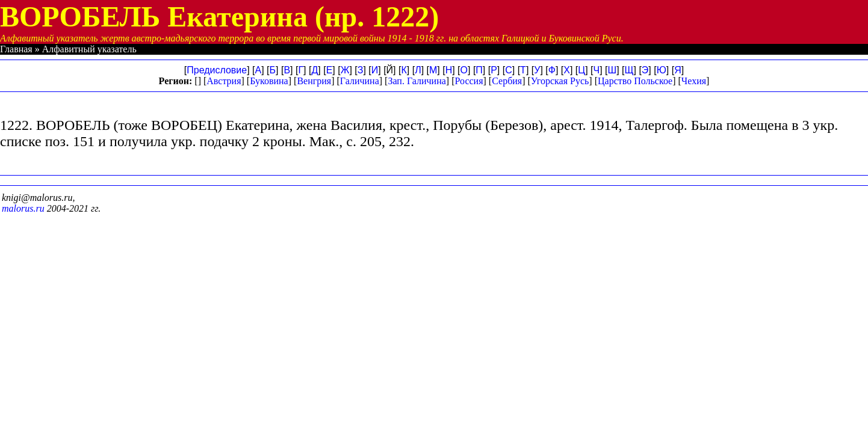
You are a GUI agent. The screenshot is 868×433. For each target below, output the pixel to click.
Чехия (694, 81)
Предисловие (217, 70)
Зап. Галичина (417, 81)
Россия (469, 81)
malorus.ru (23, 208)
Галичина (360, 81)
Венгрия (314, 81)
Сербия (507, 81)
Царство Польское (635, 81)
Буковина (269, 81)
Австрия (224, 81)
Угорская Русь (560, 81)
